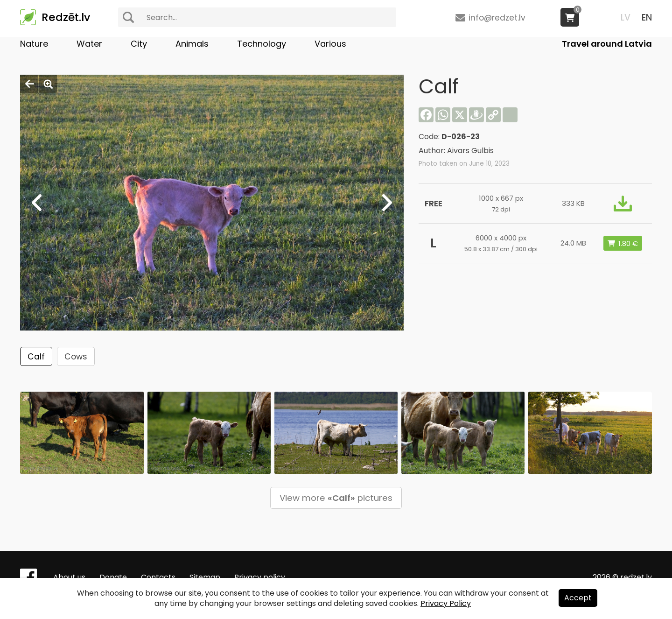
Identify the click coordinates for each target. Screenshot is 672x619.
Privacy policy (260, 577)
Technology (262, 44)
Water (89, 44)
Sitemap (205, 577)
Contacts (158, 577)
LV (626, 18)
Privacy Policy (446, 603)
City (139, 44)
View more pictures (336, 498)
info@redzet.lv (497, 18)
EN (647, 18)
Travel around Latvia (607, 44)
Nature (34, 44)
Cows (76, 357)
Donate (113, 577)
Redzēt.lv (66, 17)
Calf (36, 357)
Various (330, 44)
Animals (192, 44)
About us (69, 577)
